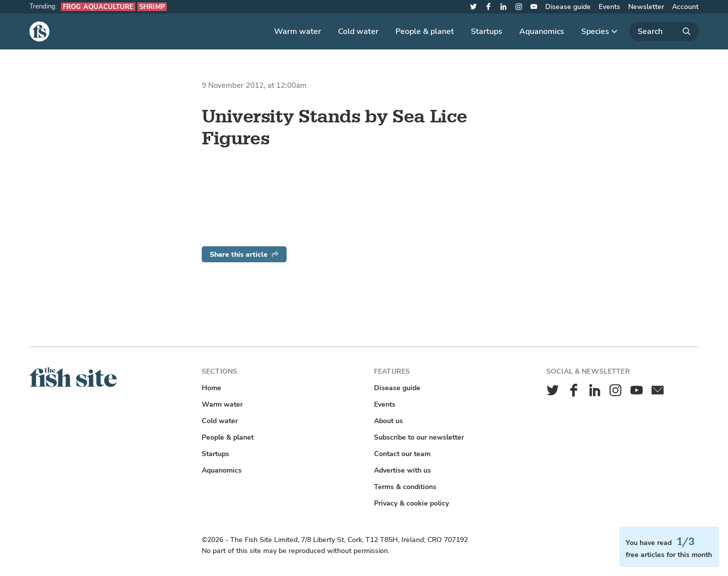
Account (685, 7)
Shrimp (152, 7)
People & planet (425, 31)
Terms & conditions (405, 487)
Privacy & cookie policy (411, 503)
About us (388, 421)
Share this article (244, 255)
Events (609, 7)
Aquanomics (542, 31)
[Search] (664, 31)
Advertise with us (402, 470)
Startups (487, 31)
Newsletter (646, 7)
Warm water (298, 31)
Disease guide (568, 7)
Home (211, 388)
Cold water (358, 31)
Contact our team (402, 454)
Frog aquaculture (98, 7)
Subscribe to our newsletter (419, 437)
